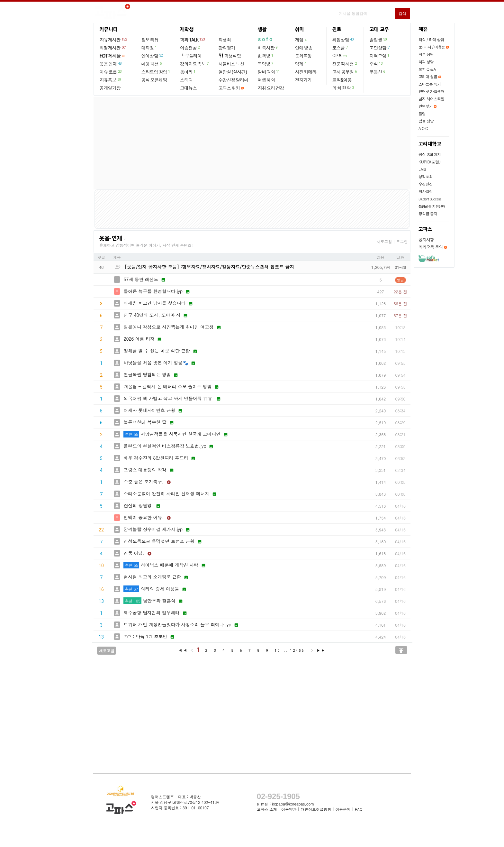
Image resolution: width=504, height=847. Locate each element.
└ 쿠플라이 (191, 56)
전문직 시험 (345, 64)
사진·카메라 (306, 72)
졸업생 (378, 40)
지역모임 (380, 56)
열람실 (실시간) (233, 72)
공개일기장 (110, 88)
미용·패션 (152, 64)
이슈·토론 (111, 72)
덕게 (301, 64)
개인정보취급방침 (316, 809)
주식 (376, 64)
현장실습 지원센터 (432, 206)
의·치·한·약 (343, 88)
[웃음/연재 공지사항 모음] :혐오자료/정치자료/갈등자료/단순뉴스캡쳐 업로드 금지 (210, 267)
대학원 (149, 48)
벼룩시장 (268, 48)
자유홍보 (111, 80)
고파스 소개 (267, 809)
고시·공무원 (345, 72)
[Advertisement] (252, 143)
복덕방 (266, 64)
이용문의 (343, 809)
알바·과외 (269, 72)
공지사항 (426, 239)
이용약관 (289, 809)
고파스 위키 (229, 88)
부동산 (378, 72)
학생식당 (230, 56)
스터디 (186, 80)
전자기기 (303, 80)
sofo (266, 39)
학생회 (225, 40)
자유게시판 (114, 40)
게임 (301, 40)
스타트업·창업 (156, 72)
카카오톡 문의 (431, 247)
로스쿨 (340, 48)
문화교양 (303, 56)
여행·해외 (266, 80)
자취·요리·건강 (271, 88)
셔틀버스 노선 (231, 64)
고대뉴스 (188, 88)
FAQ (359, 809)
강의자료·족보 (195, 64)
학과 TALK (193, 40)
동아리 (188, 72)
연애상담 (152, 56)
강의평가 (227, 48)
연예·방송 (304, 48)
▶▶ (321, 651)
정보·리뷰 (150, 40)
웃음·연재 (111, 64)
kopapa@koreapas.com (293, 804)
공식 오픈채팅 (154, 80)
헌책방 (266, 56)
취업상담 (343, 40)
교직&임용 (342, 80)
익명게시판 (114, 48)
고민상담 (381, 48)
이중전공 (190, 48)
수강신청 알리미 (234, 80)
